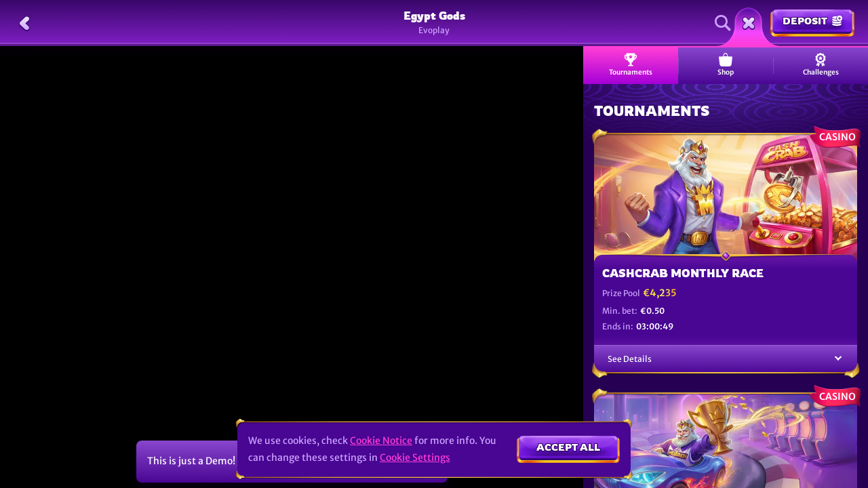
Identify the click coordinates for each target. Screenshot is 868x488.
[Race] (749, 23)
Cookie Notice (381, 441)
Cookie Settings (415, 457)
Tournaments (631, 65)
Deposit (812, 21)
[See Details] (838, 359)
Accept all (568, 447)
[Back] (24, 23)
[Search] (723, 23)
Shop (726, 65)
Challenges (821, 65)
